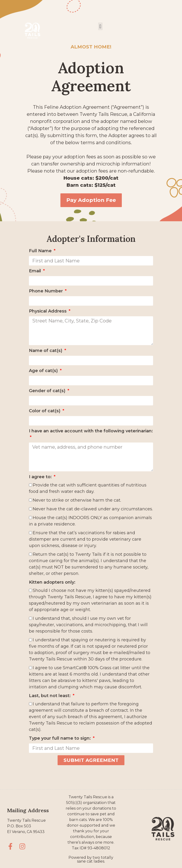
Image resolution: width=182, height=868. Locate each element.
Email (36, 271)
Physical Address (48, 311)
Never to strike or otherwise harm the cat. (77, 500)
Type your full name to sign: (60, 738)
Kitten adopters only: (52, 582)
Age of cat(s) (44, 371)
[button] (100, 26)
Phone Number (46, 291)
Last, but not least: (50, 696)
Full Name (41, 251)
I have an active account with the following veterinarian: (91, 431)
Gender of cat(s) (48, 391)
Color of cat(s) (45, 411)
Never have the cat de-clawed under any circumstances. (93, 509)
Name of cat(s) (46, 351)
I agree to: (41, 477)
